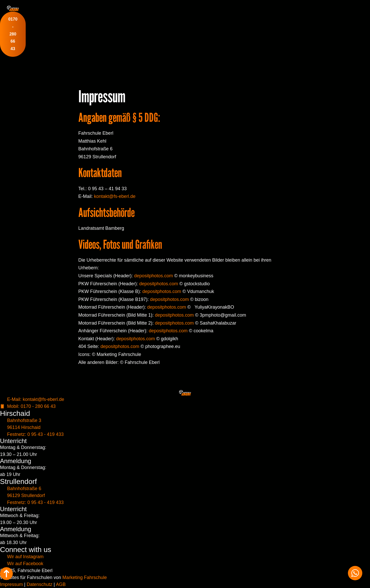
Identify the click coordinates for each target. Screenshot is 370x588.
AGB (61, 584)
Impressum (11, 584)
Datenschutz (40, 584)
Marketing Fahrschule (85, 577)
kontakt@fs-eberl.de (115, 196)
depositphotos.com (154, 276)
